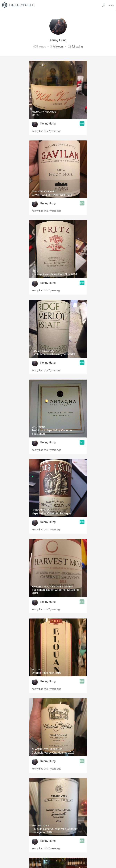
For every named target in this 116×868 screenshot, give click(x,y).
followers (58, 47)
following (77, 47)
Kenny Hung (48, 124)
